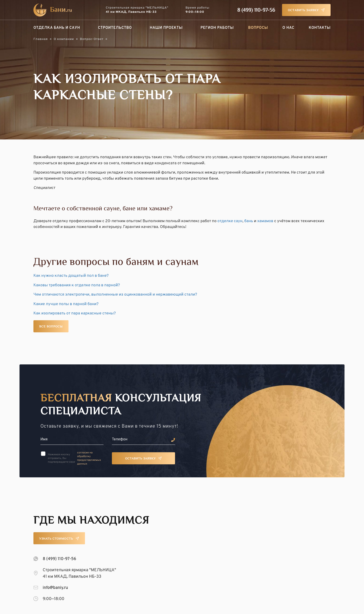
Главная (41, 39)
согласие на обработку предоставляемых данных (89, 458)
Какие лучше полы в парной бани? (66, 304)
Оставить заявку (303, 10)
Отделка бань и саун (57, 28)
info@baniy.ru (55, 588)
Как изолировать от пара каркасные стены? (75, 314)
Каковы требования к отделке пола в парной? (77, 285)
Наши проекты (166, 28)
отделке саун (230, 221)
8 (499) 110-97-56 (256, 10)
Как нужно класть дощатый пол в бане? (71, 276)
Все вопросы (51, 327)
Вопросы (258, 28)
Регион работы (217, 28)
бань (249, 221)
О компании (64, 39)
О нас (288, 28)
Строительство (115, 28)
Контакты (320, 28)
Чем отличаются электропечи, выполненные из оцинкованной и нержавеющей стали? (115, 295)
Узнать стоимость (56, 539)
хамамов (265, 221)
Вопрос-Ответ (92, 39)
